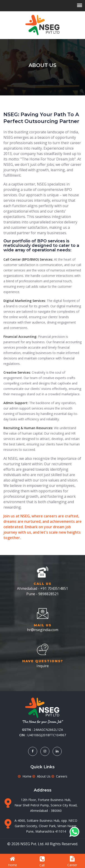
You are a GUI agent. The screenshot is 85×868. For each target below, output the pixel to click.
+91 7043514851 (54, 588)
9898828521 (49, 594)
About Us (44, 776)
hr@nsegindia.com (43, 630)
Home (27, 776)
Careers (62, 776)
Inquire (43, 666)
